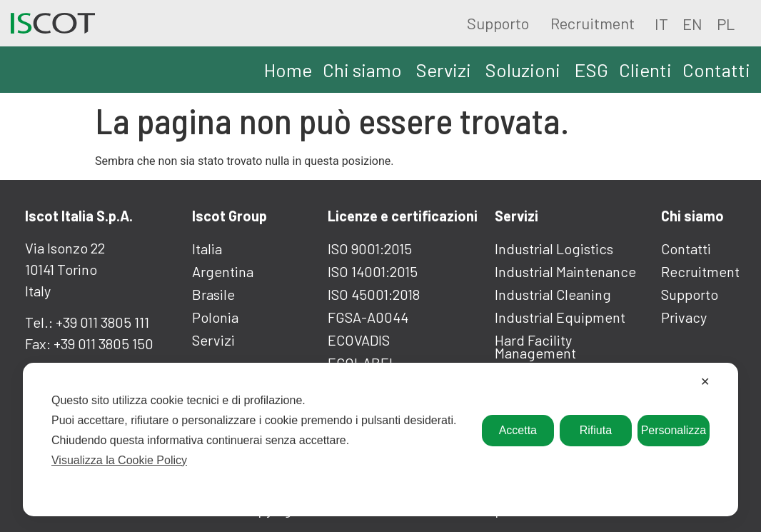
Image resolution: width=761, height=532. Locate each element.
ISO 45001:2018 (374, 294)
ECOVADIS (359, 340)
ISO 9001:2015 (370, 249)
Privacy (684, 317)
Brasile (213, 294)
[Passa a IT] (661, 23)
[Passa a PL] (726, 23)
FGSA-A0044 (368, 317)
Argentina (223, 271)
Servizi (213, 340)
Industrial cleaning (553, 294)
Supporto (498, 23)
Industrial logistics (554, 249)
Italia (207, 249)
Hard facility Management (535, 346)
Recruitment (593, 23)
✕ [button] (705, 382)
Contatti (686, 249)
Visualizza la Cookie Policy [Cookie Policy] (119, 460)
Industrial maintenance (565, 271)
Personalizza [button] (674, 430)
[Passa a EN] (692, 23)
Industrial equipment (560, 317)
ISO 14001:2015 (373, 271)
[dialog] (380, 440)
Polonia (215, 317)
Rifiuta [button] (596, 430)
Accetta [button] (518, 430)
